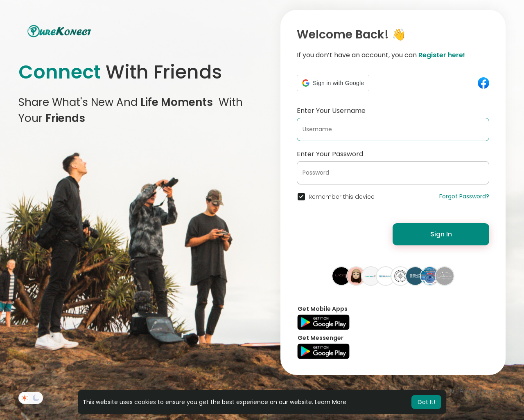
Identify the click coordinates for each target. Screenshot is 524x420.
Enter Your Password (330, 154)
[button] (333, 83)
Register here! (442, 55)
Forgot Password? (464, 196)
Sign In (441, 234)
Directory (492, 391)
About (468, 391)
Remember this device (342, 197)
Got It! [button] (426, 402)
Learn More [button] (331, 402)
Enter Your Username (331, 111)
